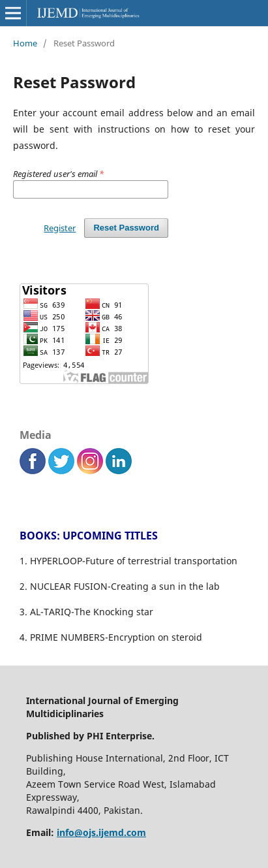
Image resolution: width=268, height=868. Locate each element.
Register (60, 228)
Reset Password (126, 228)
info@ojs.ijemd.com (101, 832)
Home (25, 43)
